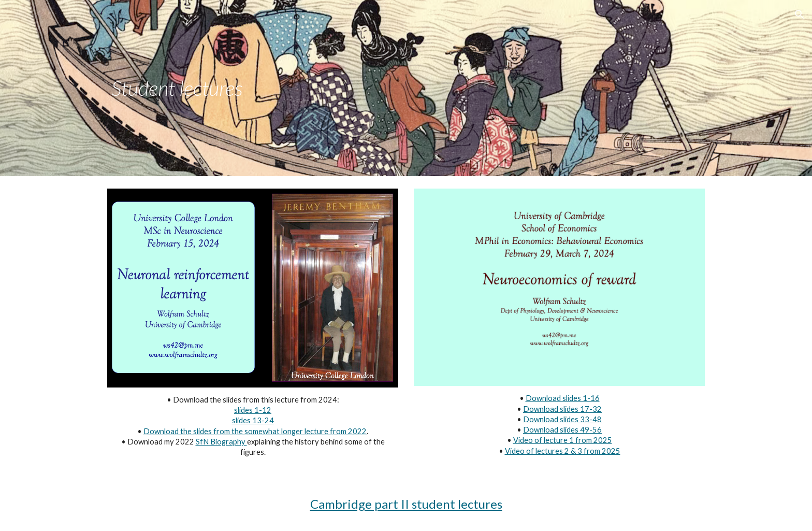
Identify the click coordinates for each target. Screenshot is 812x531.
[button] (800, 15)
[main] (253, 88)
